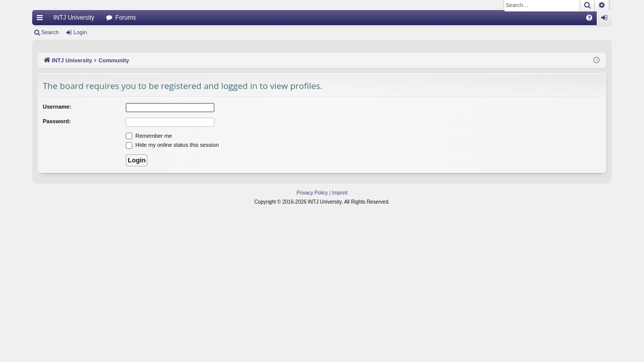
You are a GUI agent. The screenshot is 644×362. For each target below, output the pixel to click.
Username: (57, 107)
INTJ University (74, 18)
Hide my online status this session (172, 145)
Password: (57, 121)
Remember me (149, 136)
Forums (126, 18)
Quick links (42, 20)
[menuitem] (589, 18)
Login (80, 32)
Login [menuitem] (607, 20)
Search (50, 32)
